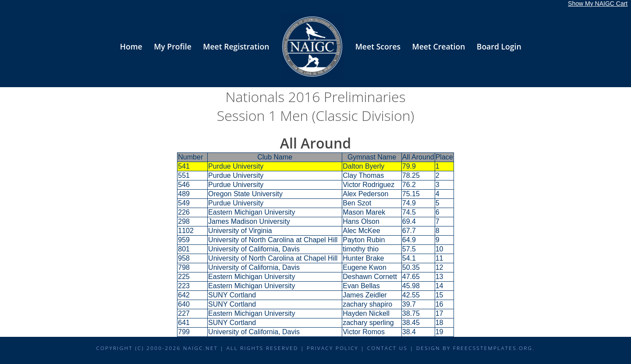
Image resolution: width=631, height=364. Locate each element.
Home (131, 46)
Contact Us (388, 348)
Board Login (499, 46)
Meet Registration (236, 46)
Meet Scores (378, 46)
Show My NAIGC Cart (598, 4)
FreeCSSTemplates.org (493, 348)
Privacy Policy (333, 348)
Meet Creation (439, 46)
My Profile (173, 46)
